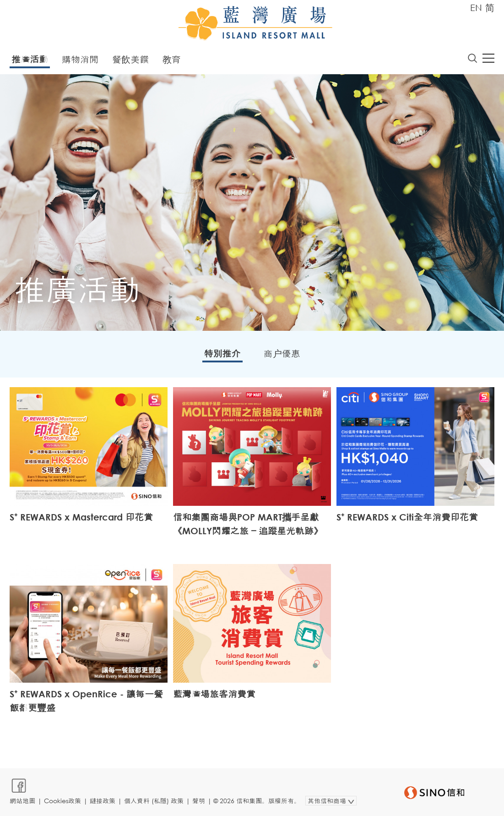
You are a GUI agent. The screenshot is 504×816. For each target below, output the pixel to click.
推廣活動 (30, 59)
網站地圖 (22, 801)
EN (476, 8)
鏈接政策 (103, 801)
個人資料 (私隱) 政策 (154, 801)
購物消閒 (80, 59)
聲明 (199, 801)
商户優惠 (282, 353)
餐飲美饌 (130, 59)
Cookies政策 (62, 801)
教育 (172, 59)
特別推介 (222, 353)
